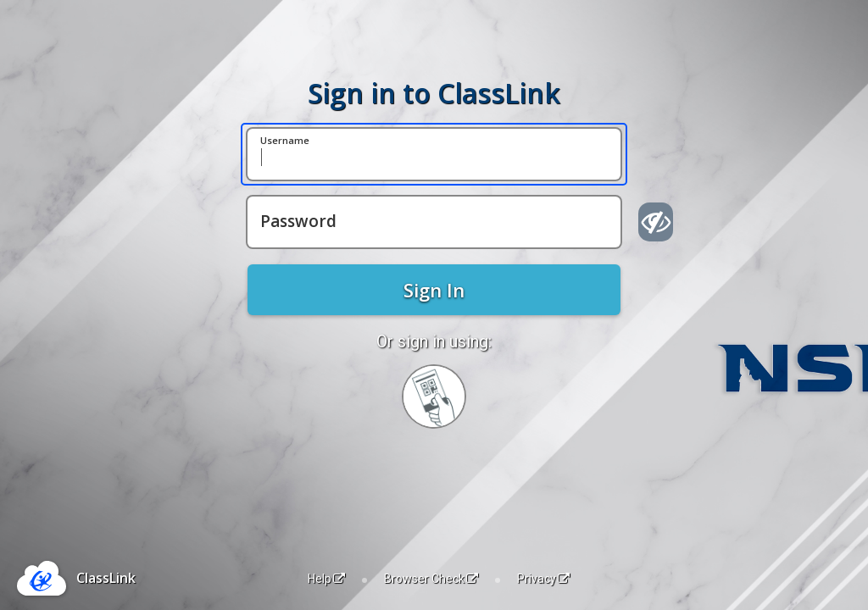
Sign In (434, 290)
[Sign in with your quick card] (434, 396)
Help (326, 579)
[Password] (434, 222)
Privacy (543, 579)
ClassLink (106, 578)
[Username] (434, 154)
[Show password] (656, 222)
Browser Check (431, 579)
